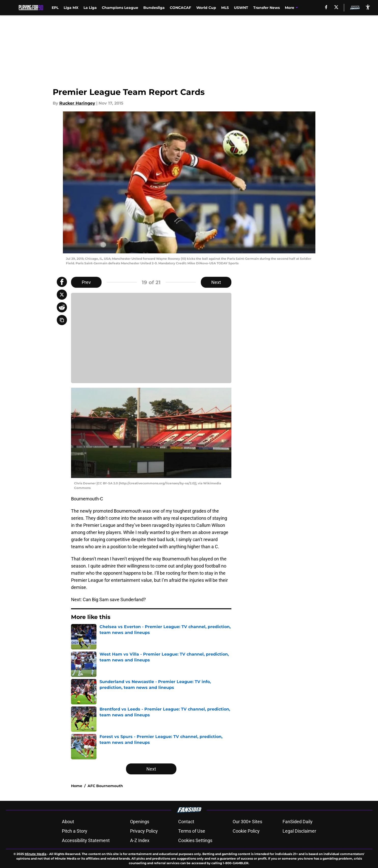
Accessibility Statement (86, 840)
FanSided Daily (298, 822)
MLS (225, 8)
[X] (336, 7)
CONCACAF (180, 8)
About (68, 822)
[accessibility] (368, 7)
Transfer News (267, 8)
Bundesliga (154, 8)
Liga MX (71, 8)
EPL (55, 8)
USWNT (241, 8)
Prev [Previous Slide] (86, 282)
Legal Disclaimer (299, 831)
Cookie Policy (246, 831)
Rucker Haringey (77, 103)
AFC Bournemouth (105, 786)
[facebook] (326, 7)
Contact (186, 822)
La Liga (90, 8)
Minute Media (36, 854)
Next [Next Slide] (216, 282)
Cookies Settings (195, 840)
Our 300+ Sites (247, 822)
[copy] (62, 320)
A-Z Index (140, 840)
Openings (140, 822)
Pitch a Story (75, 831)
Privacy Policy (144, 831)
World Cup (206, 8)
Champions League (120, 8)
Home (77, 786)
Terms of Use (192, 831)
